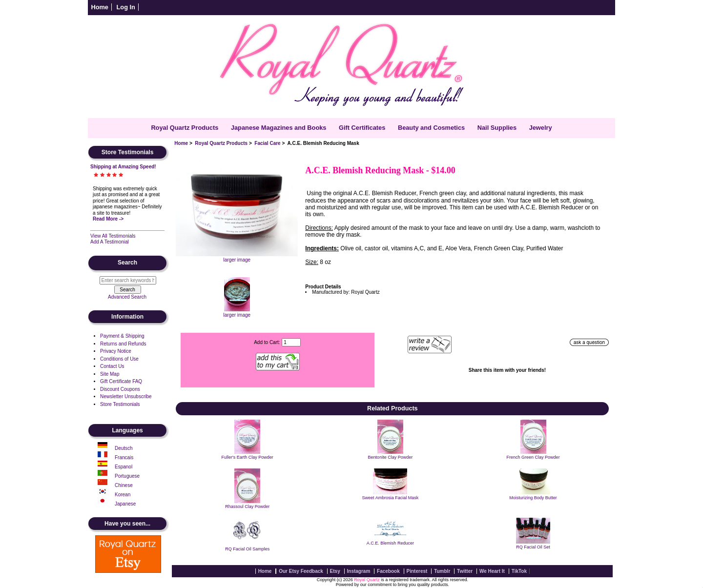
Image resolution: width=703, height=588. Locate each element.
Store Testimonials (120, 404)
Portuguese (127, 476)
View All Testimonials (113, 236)
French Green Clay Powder (533, 457)
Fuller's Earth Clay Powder (248, 457)
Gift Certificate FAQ (121, 381)
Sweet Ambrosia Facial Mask (391, 498)
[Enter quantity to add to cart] (291, 342)
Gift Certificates (362, 128)
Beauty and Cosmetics (431, 128)
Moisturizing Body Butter (533, 498)
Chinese (124, 485)
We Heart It (492, 571)
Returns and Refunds (123, 344)
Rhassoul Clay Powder (247, 507)
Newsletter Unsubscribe (126, 396)
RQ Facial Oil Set (533, 547)
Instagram (359, 571)
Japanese (125, 504)
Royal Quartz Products (221, 143)
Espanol (124, 467)
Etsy (335, 571)
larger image (237, 312)
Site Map (110, 374)
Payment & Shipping (122, 336)
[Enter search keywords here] (128, 280)
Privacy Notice (116, 351)
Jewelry (541, 128)
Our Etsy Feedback (301, 571)
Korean (123, 495)
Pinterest (417, 571)
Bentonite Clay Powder (391, 457)
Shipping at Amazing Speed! (123, 167)
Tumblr (442, 571)
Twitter (465, 571)
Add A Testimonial (110, 242)
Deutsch (124, 448)
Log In (126, 7)
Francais (124, 457)
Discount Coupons (120, 389)
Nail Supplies (497, 128)
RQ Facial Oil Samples (247, 549)
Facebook (388, 571)
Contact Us (112, 366)
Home (100, 7)
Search (127, 263)
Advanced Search (127, 297)
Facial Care (267, 143)
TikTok (519, 571)
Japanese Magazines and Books (279, 128)
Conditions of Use (119, 359)
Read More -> (108, 219)
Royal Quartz (367, 580)
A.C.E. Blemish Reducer (390, 543)
